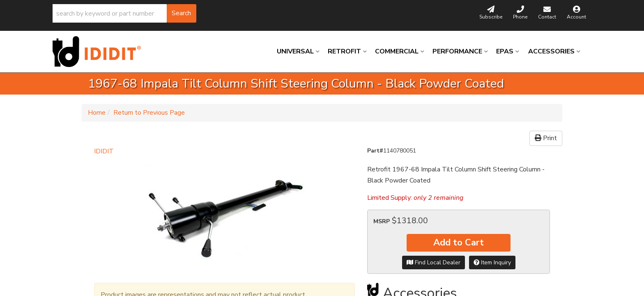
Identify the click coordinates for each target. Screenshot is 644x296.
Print (546, 138)
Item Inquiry (492, 262)
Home (97, 113)
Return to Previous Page (149, 113)
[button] (124, 13)
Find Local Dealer (434, 262)
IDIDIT (104, 151)
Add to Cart (459, 243)
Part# (375, 151)
